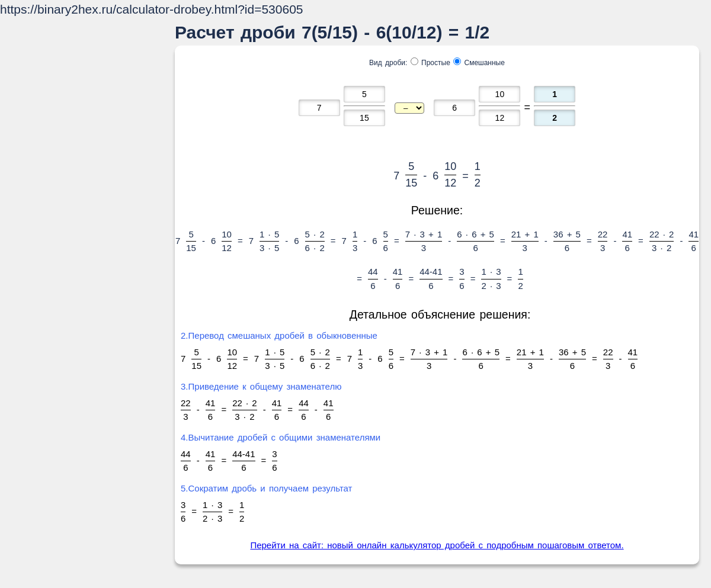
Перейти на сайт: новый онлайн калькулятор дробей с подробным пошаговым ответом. (437, 545)
